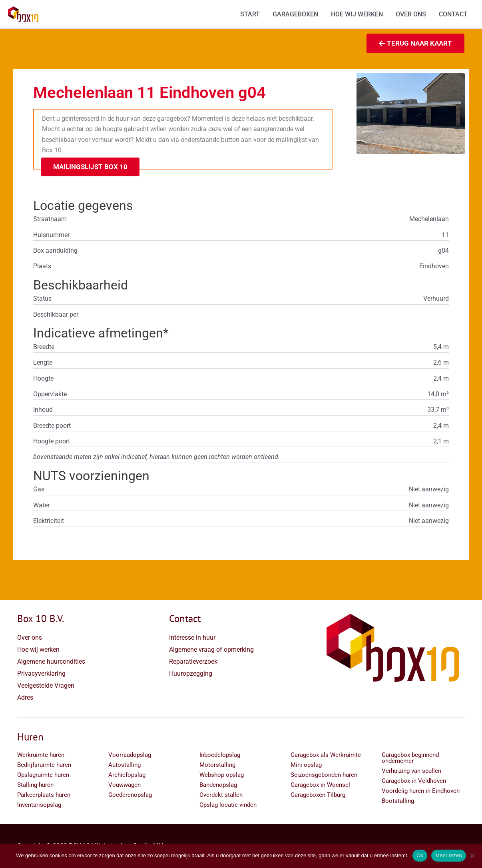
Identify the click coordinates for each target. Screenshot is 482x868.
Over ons (30, 638)
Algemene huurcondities (51, 661)
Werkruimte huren (41, 755)
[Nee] (472, 856)
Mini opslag (306, 765)
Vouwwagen (124, 785)
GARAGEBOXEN (295, 14)
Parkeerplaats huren (44, 795)
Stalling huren (35, 785)
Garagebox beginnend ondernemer (410, 758)
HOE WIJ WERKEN (357, 14)
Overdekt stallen (221, 795)
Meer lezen (449, 855)
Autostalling (124, 765)
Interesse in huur (192, 638)
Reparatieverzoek (193, 661)
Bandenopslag (218, 785)
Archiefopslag (127, 775)
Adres (25, 697)
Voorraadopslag (130, 755)
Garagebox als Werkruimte (326, 755)
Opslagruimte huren (43, 775)
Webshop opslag (222, 775)
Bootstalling (398, 801)
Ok (420, 855)
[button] (90, 167)
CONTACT (453, 14)
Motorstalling (217, 765)
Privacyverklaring (41, 673)
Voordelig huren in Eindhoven (421, 791)
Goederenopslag (130, 795)
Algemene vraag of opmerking (211, 650)
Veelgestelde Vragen (46, 685)
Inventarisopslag (39, 805)
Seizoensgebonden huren (324, 775)
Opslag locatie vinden (228, 805)
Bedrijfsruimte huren (44, 765)
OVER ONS (411, 14)
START (250, 14)
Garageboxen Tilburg (318, 795)
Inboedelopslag (220, 755)
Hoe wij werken (38, 650)
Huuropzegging (191, 673)
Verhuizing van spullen (411, 771)
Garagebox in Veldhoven (414, 781)
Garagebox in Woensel (320, 785)
